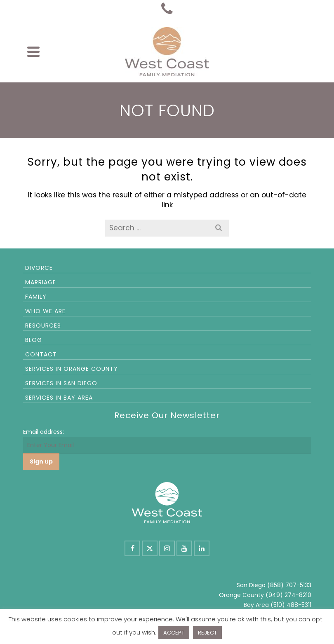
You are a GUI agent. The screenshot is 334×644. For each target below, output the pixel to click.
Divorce (39, 268)
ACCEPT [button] (174, 633)
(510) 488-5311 (291, 605)
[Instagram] (167, 548)
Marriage (41, 282)
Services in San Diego (61, 383)
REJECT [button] (207, 633)
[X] (150, 548)
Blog (34, 340)
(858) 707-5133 (289, 585)
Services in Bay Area (59, 398)
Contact (41, 354)
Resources (43, 326)
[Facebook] (132, 548)
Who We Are (45, 311)
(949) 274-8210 (288, 595)
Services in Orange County (72, 369)
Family (36, 297)
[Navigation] (33, 52)
